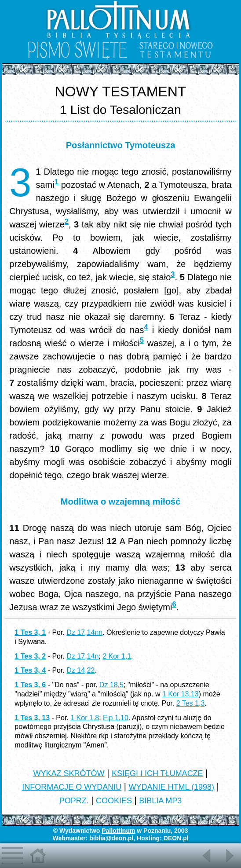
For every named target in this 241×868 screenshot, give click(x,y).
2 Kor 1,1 (117, 656)
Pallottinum (118, 831)
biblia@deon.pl (111, 838)
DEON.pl (176, 838)
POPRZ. (74, 801)
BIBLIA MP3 (160, 801)
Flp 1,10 (116, 718)
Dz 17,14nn (84, 632)
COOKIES (114, 801)
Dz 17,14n (82, 656)
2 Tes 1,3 (191, 703)
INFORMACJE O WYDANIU (72, 787)
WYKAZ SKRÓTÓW (69, 773)
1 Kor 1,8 (85, 718)
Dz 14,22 (80, 670)
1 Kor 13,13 (181, 694)
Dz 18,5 (111, 685)
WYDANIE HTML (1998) (172, 787)
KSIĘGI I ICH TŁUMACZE (157, 773)
